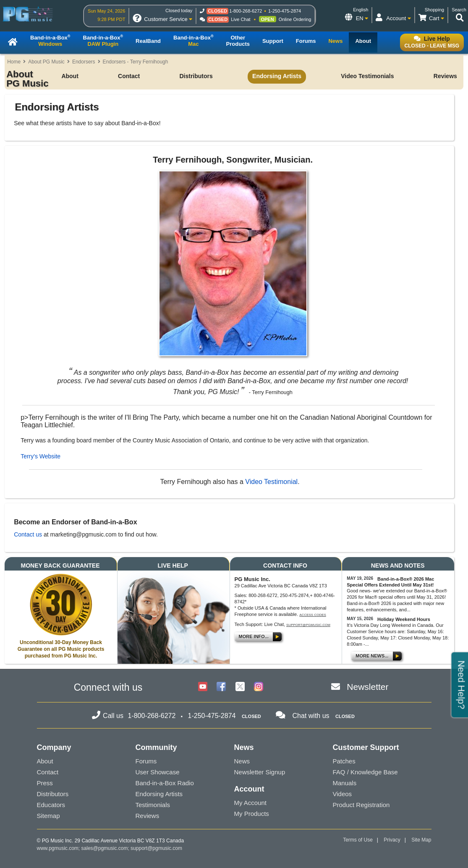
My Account (251, 803)
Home (14, 62)
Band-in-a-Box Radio (165, 783)
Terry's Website (41, 456)
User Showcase (158, 772)
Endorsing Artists (277, 76)
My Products (252, 814)
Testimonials (153, 805)
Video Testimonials (367, 76)
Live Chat (241, 19)
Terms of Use (358, 840)
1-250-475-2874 (285, 11)
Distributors (196, 76)
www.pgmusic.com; (59, 848)
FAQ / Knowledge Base (365, 772)
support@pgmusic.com (308, 625)
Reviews (445, 76)
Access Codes (313, 615)
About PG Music (46, 62)
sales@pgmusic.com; (106, 848)
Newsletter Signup (260, 772)
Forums (146, 761)
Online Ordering (295, 19)
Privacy (392, 840)
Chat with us (311, 716)
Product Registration (361, 805)
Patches (344, 761)
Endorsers (84, 62)
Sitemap (48, 816)
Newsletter (367, 687)
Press (45, 783)
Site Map (421, 840)
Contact (129, 76)
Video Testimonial (271, 482)
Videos (343, 794)
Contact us (28, 534)
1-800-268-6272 (246, 11)
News (242, 761)
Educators (51, 805)
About (70, 76)
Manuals (345, 783)
